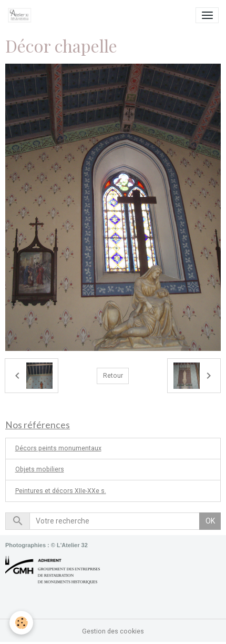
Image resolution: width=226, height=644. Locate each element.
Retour (113, 376)
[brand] (22, 15)
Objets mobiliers (40, 469)
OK (210, 521)
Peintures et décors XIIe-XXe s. (61, 491)
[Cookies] (21, 623)
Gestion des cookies (113, 631)
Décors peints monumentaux (58, 448)
